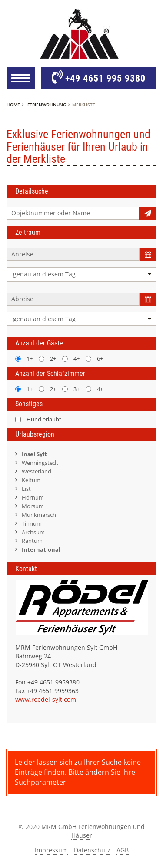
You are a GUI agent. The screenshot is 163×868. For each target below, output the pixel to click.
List (26, 489)
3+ (71, 389)
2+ (47, 358)
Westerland (37, 471)
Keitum (31, 480)
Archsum (33, 532)
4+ (71, 358)
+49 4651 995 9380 (99, 78)
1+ (24, 358)
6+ (94, 358)
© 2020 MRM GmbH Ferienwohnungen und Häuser (82, 831)
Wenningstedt (40, 463)
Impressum (51, 850)
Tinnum (32, 523)
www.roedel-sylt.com (46, 699)
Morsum (33, 506)
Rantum (32, 541)
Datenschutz (92, 850)
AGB (123, 850)
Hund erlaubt (38, 419)
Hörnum (33, 497)
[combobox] (81, 275)
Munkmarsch (39, 515)
